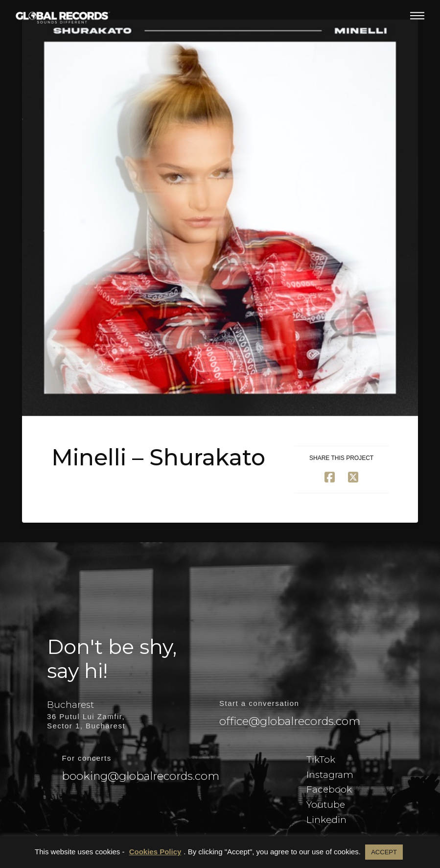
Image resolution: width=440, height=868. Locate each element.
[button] (417, 16)
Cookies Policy (155, 852)
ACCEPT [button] (384, 852)
